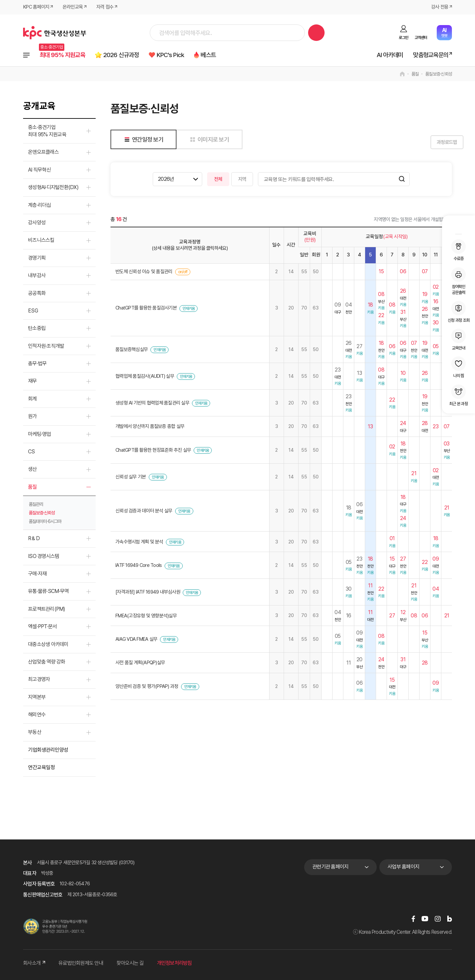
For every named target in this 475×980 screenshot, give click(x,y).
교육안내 (459, 340)
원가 (32, 416)
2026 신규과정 (121, 55)
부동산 (35, 732)
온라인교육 (73, 7)
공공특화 (37, 293)
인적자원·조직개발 (46, 346)
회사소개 (34, 963)
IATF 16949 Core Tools (139, 565)
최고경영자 (39, 679)
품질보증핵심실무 (132, 349)
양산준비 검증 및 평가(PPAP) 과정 (147, 686)
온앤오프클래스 (43, 152)
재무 (32, 381)
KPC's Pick (171, 55)
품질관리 (36, 504)
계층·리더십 (40, 205)
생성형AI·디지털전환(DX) (53, 187)
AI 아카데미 (390, 55)
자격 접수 (105, 7)
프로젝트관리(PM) (47, 609)
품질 (415, 74)
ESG (33, 311)
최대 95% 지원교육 (63, 55)
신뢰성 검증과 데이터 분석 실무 (144, 511)
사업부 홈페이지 (403, 867)
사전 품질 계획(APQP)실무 (140, 663)
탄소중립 (37, 328)
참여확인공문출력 (459, 281)
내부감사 (37, 275)
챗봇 (444, 33)
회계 (32, 399)
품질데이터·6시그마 (45, 521)
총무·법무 (37, 363)
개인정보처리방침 (174, 963)
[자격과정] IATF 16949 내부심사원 (148, 592)
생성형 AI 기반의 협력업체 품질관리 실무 (152, 403)
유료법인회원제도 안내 (81, 963)
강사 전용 (440, 7)
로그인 (403, 38)
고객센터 (421, 38)
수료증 (459, 250)
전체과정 (26, 55)
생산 (32, 469)
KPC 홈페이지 (36, 7)
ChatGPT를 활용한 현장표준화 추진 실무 (153, 450)
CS (32, 452)
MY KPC (459, 226)
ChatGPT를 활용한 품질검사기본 (146, 308)
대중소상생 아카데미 (48, 644)
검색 (316, 33)
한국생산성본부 (55, 33)
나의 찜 (459, 367)
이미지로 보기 (208, 139)
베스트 (209, 55)
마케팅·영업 (40, 434)
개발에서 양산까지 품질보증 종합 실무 (150, 426)
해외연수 (37, 715)
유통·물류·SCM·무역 (48, 591)
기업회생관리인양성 (48, 750)
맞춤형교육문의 (431, 55)
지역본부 (37, 697)
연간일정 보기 (143, 139)
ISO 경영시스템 (44, 556)
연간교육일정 (41, 767)
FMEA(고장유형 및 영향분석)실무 (146, 616)
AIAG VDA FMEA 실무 (136, 639)
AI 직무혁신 (39, 170)
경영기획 (37, 258)
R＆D (34, 538)
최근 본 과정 (459, 395)
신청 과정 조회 (459, 312)
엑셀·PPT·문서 (42, 626)
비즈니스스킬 (41, 240)
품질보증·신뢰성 (439, 74)
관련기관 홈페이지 (330, 867)
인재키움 (189, 309)
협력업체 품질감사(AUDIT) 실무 (145, 376)
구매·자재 (37, 574)
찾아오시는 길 (130, 963)
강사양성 (37, 223)
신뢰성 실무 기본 (131, 477)
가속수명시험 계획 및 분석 (139, 542)
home (402, 74)
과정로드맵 (435, 142)
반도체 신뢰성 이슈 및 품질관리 (144, 272)
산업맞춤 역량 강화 (47, 662)
